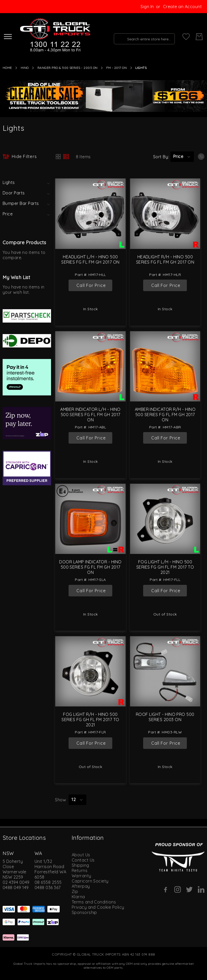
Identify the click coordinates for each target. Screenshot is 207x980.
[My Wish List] (186, 37)
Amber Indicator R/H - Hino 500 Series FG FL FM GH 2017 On (165, 415)
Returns (80, 870)
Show (60, 800)
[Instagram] (178, 889)
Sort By (161, 157)
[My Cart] (199, 37)
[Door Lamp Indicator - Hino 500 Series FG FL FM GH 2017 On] (90, 519)
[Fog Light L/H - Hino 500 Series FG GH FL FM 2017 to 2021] (165, 519)
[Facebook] (166, 890)
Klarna (78, 897)
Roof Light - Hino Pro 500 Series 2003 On (165, 717)
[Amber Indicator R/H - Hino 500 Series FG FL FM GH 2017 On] (165, 366)
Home (7, 68)
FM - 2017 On (117, 68)
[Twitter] (189, 889)
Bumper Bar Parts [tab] (21, 203)
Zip (75, 891)
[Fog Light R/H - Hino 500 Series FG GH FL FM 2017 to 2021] (90, 671)
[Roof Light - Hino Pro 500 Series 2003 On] (165, 671)
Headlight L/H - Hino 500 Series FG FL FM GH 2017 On (90, 259)
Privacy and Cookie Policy (98, 907)
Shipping (80, 865)
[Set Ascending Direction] (201, 157)
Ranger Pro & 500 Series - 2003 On (68, 68)
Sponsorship (84, 912)
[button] (182, 157)
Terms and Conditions (94, 902)
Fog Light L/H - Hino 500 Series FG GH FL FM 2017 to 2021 (165, 567)
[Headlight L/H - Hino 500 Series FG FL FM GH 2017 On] (90, 214)
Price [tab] (8, 214)
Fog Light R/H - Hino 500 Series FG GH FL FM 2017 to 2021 (90, 720)
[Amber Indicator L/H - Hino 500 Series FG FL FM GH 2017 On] (90, 366)
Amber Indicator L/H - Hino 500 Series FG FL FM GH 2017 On (90, 415)
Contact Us (83, 860)
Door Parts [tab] (14, 193)
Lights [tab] (9, 182)
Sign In (147, 7)
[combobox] (143, 37)
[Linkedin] (201, 889)
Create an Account (182, 7)
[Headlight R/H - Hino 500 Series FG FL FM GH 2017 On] (165, 214)
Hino (25, 68)
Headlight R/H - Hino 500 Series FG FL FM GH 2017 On (165, 259)
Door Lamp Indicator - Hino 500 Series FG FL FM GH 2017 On (90, 567)
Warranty (82, 876)
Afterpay (81, 886)
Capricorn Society (90, 881)
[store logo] (55, 35)
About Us (81, 855)
